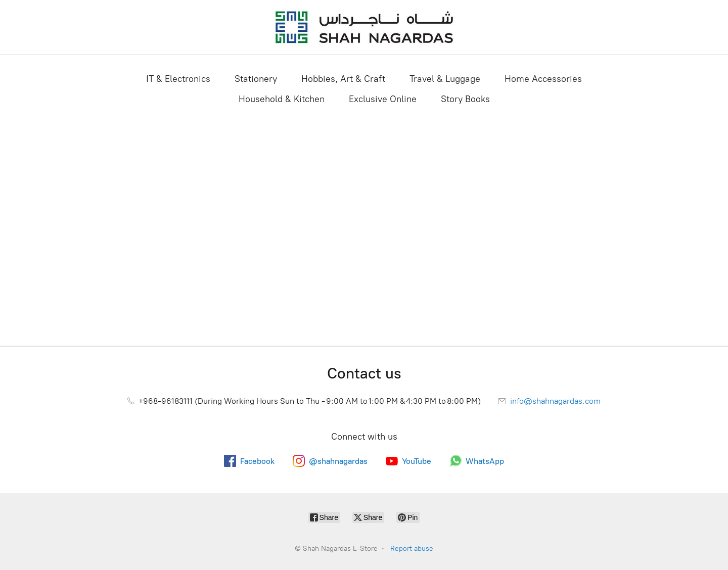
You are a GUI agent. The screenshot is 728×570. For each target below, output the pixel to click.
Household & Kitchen (282, 99)
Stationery (256, 79)
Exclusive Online (383, 99)
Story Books (465, 99)
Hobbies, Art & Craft (343, 79)
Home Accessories (543, 79)
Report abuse (412, 549)
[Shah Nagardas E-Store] (364, 27)
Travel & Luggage (445, 79)
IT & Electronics (178, 79)
